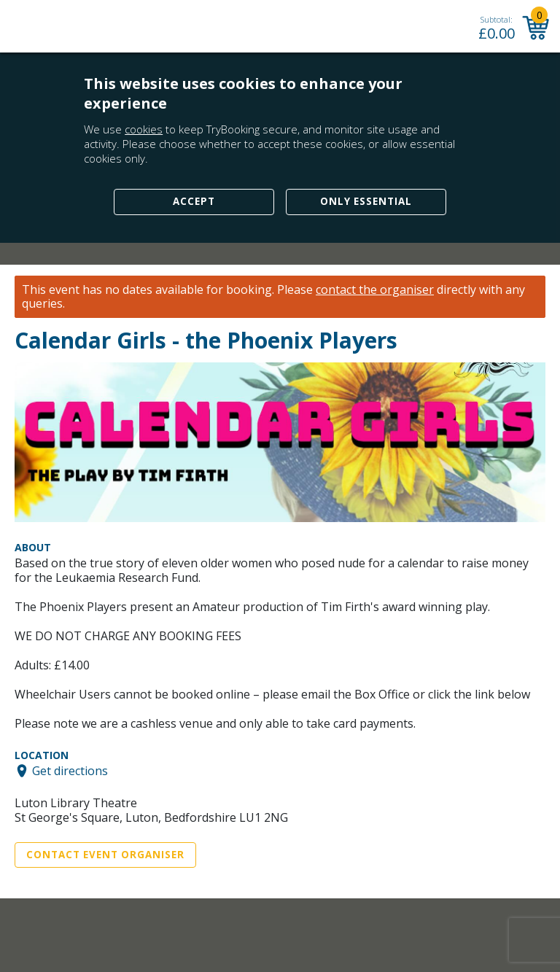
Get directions (70, 771)
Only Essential (366, 201)
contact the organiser (375, 290)
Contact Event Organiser (105, 855)
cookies (144, 129)
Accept (194, 201)
